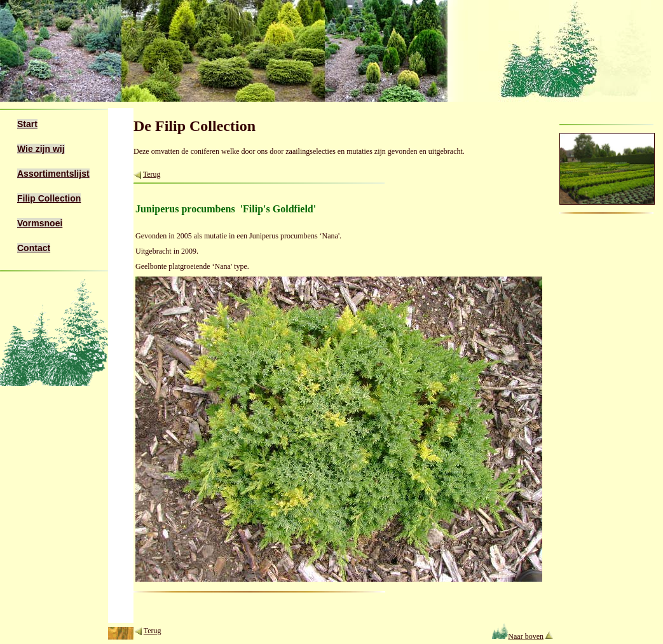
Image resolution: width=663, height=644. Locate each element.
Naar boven (518, 636)
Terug (152, 174)
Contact (34, 248)
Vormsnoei (40, 223)
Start (27, 124)
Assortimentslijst (53, 174)
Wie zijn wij (41, 149)
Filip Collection (49, 198)
